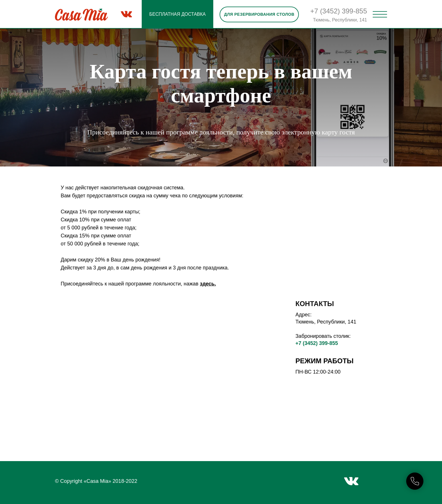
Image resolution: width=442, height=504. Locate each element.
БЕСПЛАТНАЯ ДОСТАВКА (177, 14)
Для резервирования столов (259, 14)
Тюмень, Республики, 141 (340, 20)
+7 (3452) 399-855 (339, 11)
